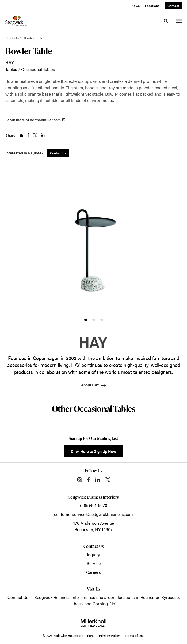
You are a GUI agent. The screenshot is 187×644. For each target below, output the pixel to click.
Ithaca (77, 604)
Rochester (150, 597)
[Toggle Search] (166, 21)
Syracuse (170, 597)
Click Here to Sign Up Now (93, 451)
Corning (100, 604)
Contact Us (18, 597)
